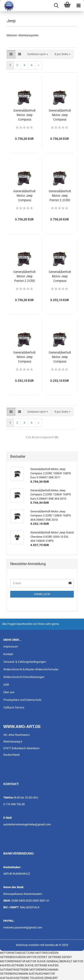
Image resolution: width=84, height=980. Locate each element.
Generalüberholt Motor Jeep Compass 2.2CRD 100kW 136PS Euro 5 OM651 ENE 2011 (60, 115)
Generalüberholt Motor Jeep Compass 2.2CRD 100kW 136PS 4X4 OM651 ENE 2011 (60, 357)
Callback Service (14, 707)
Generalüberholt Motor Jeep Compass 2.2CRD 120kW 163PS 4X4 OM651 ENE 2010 (25, 357)
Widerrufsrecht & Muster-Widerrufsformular (31, 669)
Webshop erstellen (28, 945)
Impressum (11, 646)
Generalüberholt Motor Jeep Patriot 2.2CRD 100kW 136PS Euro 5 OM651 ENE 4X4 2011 (25, 276)
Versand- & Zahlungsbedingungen (25, 662)
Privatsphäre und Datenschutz (22, 700)
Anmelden (42, 594)
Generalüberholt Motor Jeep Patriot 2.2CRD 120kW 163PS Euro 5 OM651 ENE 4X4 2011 (60, 196)
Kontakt (8, 654)
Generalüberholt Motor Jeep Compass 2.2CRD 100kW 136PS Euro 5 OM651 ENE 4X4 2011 (25, 115)
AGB (6, 685)
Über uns (9, 692)
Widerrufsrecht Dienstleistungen (24, 677)
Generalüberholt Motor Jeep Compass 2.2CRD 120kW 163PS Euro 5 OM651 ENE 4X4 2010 (25, 196)
